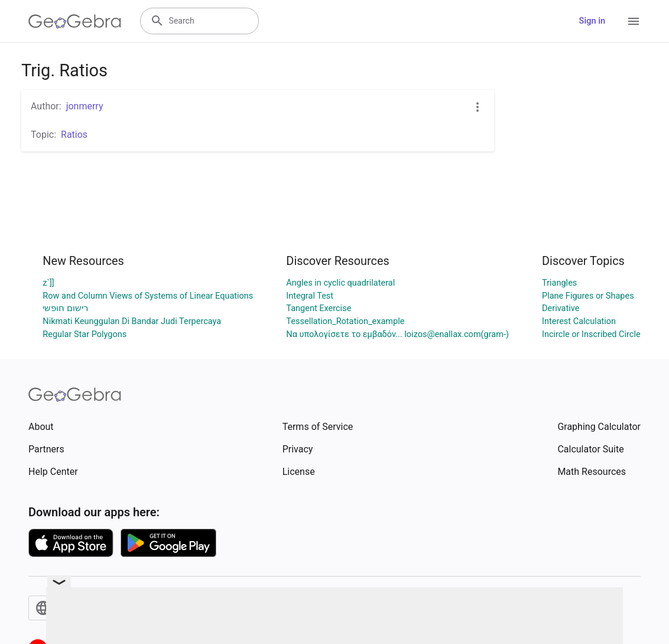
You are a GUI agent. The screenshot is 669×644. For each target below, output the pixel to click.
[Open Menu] (634, 21)
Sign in (592, 21)
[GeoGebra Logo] (75, 21)
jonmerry (85, 106)
